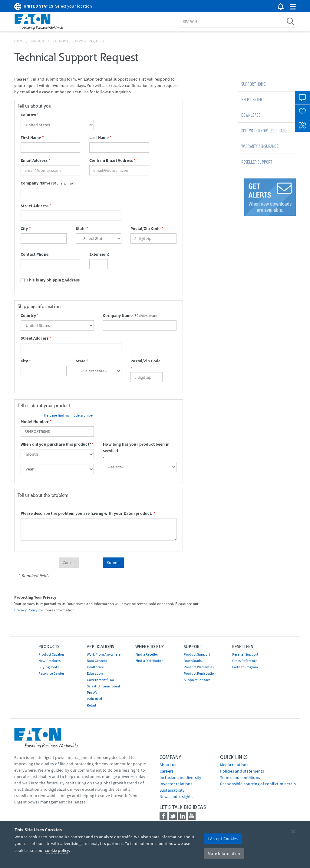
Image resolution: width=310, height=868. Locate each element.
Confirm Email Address (111, 160)
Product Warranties (199, 667)
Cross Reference (245, 661)
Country (28, 115)
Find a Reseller (147, 654)
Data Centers (97, 661)
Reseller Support (257, 162)
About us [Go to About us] (168, 765)
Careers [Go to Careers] (167, 771)
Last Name (99, 138)
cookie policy (57, 850)
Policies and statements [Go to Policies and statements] (242, 771)
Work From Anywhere (104, 654)
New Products (49, 661)
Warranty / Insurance (260, 146)
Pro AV (92, 692)
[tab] (267, 84)
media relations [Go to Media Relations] (234, 765)
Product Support (197, 654)
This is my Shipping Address (50, 280)
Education (95, 673)
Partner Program (245, 667)
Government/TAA (101, 680)
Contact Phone (35, 254)
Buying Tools (49, 667)
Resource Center (51, 673)
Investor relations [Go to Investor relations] (176, 784)
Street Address (35, 206)
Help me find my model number (69, 415)
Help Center (252, 99)
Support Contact (197, 680)
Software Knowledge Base (264, 131)
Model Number (35, 421)
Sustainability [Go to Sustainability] (172, 790)
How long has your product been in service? (136, 447)
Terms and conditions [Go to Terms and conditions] (240, 777)
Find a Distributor (149, 661)
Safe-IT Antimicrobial (103, 686)
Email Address (34, 160)
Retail (91, 705)
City (24, 228)
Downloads (251, 115)
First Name (31, 138)
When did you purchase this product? (56, 444)
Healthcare (95, 667)
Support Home (253, 84)
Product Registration (200, 673)
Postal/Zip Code (145, 228)
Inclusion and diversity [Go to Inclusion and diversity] (180, 777)
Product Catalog (51, 654)
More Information (224, 853)
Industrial (94, 699)
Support (38, 41)
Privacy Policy (26, 610)
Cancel (69, 563)
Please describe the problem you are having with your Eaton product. (86, 513)
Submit (113, 563)
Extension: (99, 254)
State (81, 228)
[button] (293, 7)
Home (19, 41)
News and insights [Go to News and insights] (176, 796)
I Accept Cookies (223, 839)
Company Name (35, 183)
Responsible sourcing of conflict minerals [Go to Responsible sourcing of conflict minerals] (258, 784)
